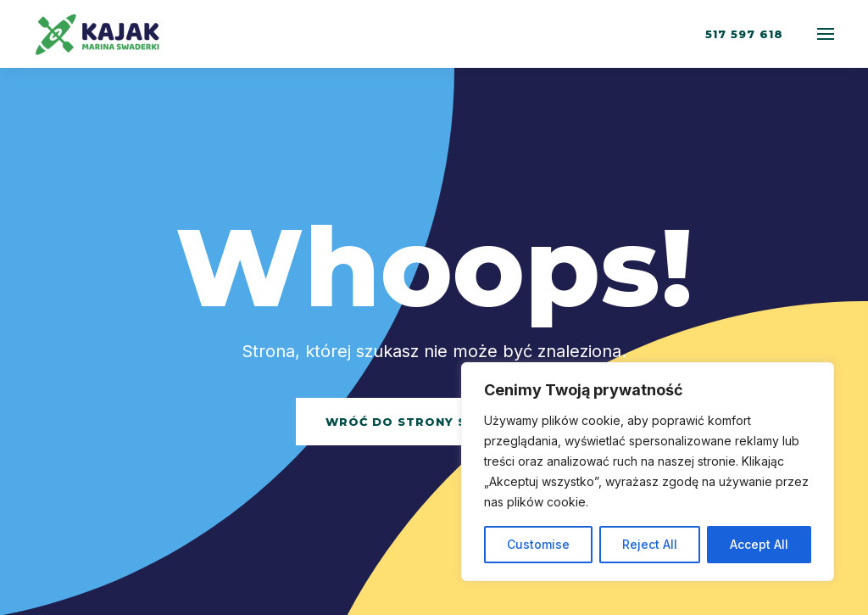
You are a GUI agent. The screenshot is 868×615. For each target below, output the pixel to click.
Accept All (759, 544)
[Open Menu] (826, 34)
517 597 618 (744, 34)
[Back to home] (100, 34)
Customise (538, 544)
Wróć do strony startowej (434, 422)
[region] (648, 472)
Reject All (650, 544)
